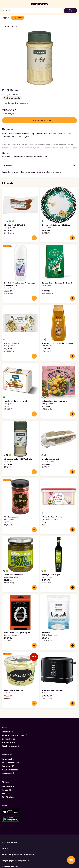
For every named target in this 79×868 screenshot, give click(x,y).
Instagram (8, 773)
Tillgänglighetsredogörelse (15, 861)
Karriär (7, 790)
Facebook (8, 766)
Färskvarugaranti (10, 746)
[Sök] (4, 11)
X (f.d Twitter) (10, 770)
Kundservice (8, 759)
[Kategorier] (5, 4)
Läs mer (6, 153)
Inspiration (7, 732)
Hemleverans (9, 742)
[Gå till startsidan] (39, 4)
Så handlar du (9, 739)
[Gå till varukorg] (70, 11)
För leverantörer (10, 763)
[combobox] (34, 11)
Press (6, 793)
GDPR (5, 848)
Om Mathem (8, 786)
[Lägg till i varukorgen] (34, 238)
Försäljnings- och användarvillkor (18, 854)
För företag (8, 797)
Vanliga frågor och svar (15, 735)
